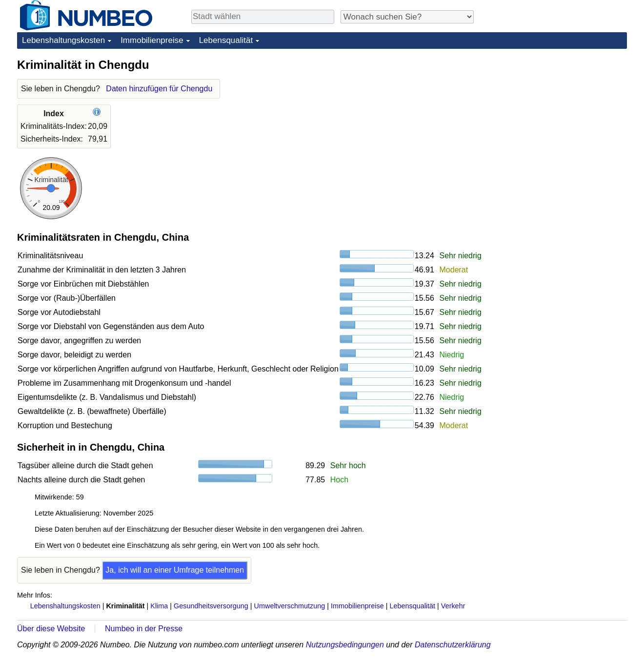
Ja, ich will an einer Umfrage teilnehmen (175, 570)
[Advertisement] (554, 118)
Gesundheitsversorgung (211, 606)
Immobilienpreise (152, 40)
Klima (159, 606)
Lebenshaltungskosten (63, 40)
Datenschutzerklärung (453, 645)
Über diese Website (51, 629)
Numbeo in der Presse (144, 629)
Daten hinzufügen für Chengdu (159, 89)
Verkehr (453, 606)
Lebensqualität (226, 40)
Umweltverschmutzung (290, 606)
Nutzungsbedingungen (345, 645)
